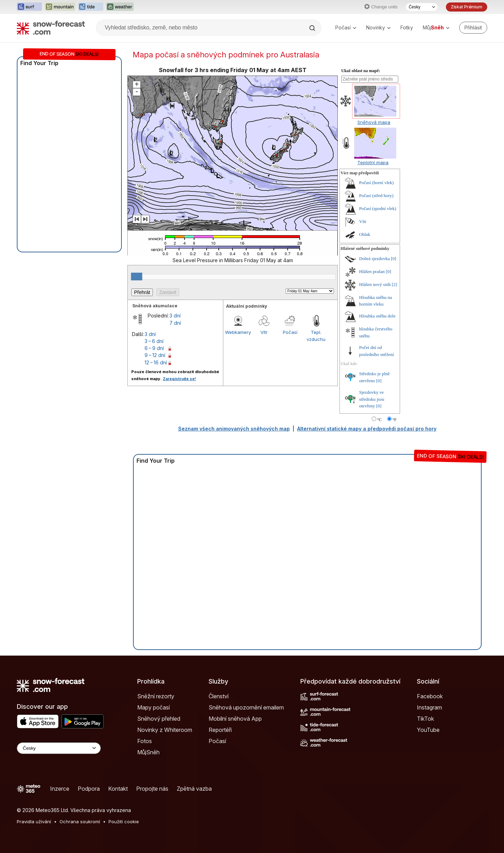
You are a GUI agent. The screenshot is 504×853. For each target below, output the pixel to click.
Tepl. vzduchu (316, 336)
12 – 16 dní (156, 362)
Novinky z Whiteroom (165, 730)
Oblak (365, 234)
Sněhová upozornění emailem (246, 707)
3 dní (175, 316)
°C (380, 420)
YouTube (428, 730)
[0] (394, 258)
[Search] (313, 28)
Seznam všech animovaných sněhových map (234, 429)
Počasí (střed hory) (376, 195)
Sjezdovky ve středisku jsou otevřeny (372, 399)
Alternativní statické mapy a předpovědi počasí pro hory (367, 429)
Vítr (264, 332)
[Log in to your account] (473, 28)
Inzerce (60, 789)
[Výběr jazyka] (422, 7)
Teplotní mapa (373, 162)
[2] (395, 284)
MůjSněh (148, 752)
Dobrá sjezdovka (374, 258)
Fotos (145, 741)
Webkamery (238, 332)
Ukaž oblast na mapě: (361, 71)
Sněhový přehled (159, 719)
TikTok (425, 719)
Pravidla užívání (34, 821)
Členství (219, 696)
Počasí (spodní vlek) (378, 208)
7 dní (175, 323)
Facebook (430, 696)
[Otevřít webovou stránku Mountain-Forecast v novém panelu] (60, 7)
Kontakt (118, 789)
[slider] (136, 277)
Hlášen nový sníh (375, 284)
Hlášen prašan (372, 271)
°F (395, 420)
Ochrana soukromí (80, 821)
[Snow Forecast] (51, 28)
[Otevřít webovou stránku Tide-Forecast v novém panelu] (91, 7)
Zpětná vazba (194, 789)
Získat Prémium (467, 7)
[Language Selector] (59, 748)
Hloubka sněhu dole (377, 316)
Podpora (89, 789)
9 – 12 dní (155, 355)
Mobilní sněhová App (235, 719)
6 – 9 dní (154, 348)
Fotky (407, 27)
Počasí (346, 27)
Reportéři (220, 730)
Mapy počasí (153, 707)
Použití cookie (124, 821)
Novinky (378, 27)
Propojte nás (152, 789)
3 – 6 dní (154, 341)
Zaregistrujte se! (179, 379)
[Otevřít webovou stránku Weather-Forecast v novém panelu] (120, 7)
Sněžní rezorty (156, 696)
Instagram (429, 707)
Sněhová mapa (374, 122)
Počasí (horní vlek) (376, 183)
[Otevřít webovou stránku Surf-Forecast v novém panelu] (29, 7)
